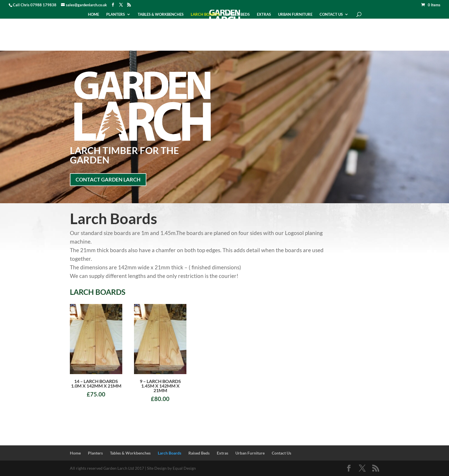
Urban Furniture (295, 14)
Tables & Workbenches (161, 14)
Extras (264, 14)
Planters (116, 14)
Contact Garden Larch (108, 179)
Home (93, 14)
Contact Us (331, 14)
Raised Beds (238, 14)
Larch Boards (205, 14)
